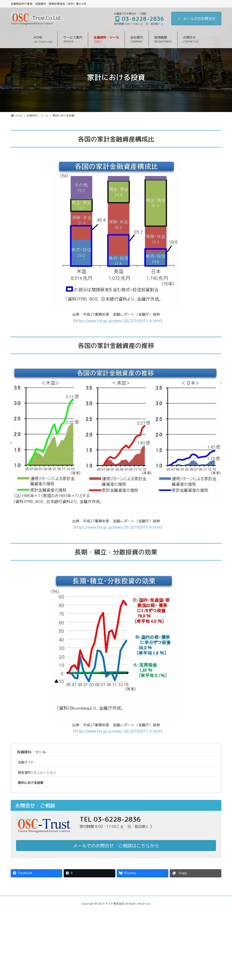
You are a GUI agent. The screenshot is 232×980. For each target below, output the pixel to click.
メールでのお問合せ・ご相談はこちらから (116, 846)
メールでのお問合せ (196, 19)
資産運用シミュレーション (37, 772)
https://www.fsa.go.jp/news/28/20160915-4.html (118, 321)
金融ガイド (26, 762)
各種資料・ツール (31, 752)
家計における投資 (31, 783)
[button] (73, 39)
